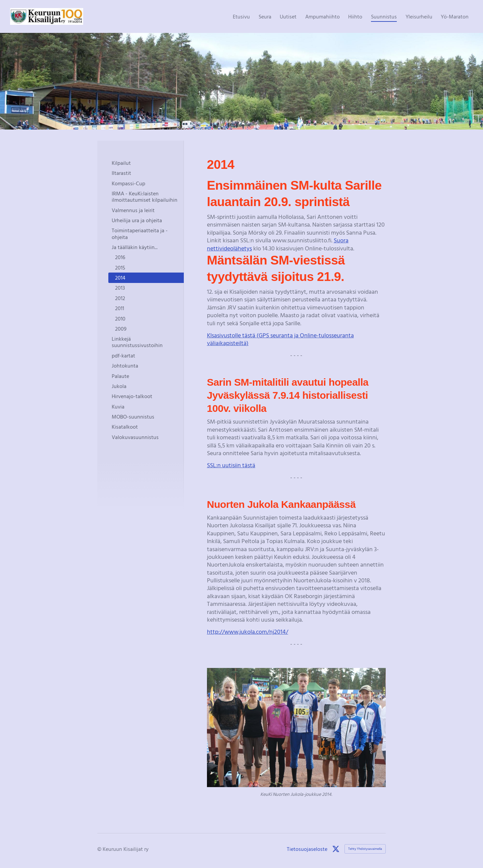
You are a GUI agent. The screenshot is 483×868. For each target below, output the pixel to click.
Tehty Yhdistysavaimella (365, 849)
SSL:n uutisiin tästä (231, 465)
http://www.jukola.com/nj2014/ (248, 632)
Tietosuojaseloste (307, 849)
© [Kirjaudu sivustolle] (100, 849)
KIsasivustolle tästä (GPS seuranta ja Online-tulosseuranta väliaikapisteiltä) (280, 339)
